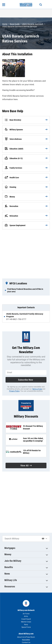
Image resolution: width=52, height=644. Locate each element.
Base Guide (15, 24)
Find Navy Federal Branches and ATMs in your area (25, 290)
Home (5, 24)
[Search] (41, 5)
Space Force (26, 627)
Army (26, 616)
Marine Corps (26, 622)
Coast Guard (26, 619)
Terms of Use (37, 389)
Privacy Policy (14, 391)
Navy (26, 625)
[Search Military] (21, 539)
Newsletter (26, 640)
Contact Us (26, 642)
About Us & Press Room (26, 637)
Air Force (26, 614)
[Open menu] (4, 5)
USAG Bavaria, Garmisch (33, 24)
